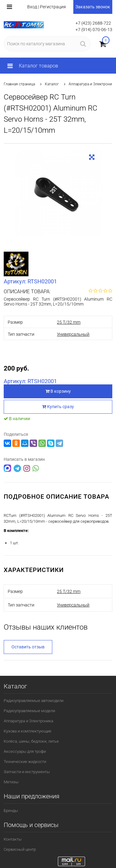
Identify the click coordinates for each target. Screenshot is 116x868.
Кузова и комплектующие (28, 731)
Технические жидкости (25, 762)
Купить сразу (58, 407)
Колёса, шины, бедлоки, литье (31, 741)
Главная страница (19, 84)
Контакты (13, 839)
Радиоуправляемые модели (29, 711)
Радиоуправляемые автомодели (34, 701)
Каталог (52, 84)
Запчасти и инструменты (27, 772)
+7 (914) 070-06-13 (94, 30)
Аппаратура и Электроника (92, 84)
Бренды (11, 811)
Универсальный (73, 334)
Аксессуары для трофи (25, 751)
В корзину (58, 391)
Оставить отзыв (28, 647)
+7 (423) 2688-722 (93, 23)
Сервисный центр (20, 849)
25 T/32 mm (69, 322)
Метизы (11, 782)
